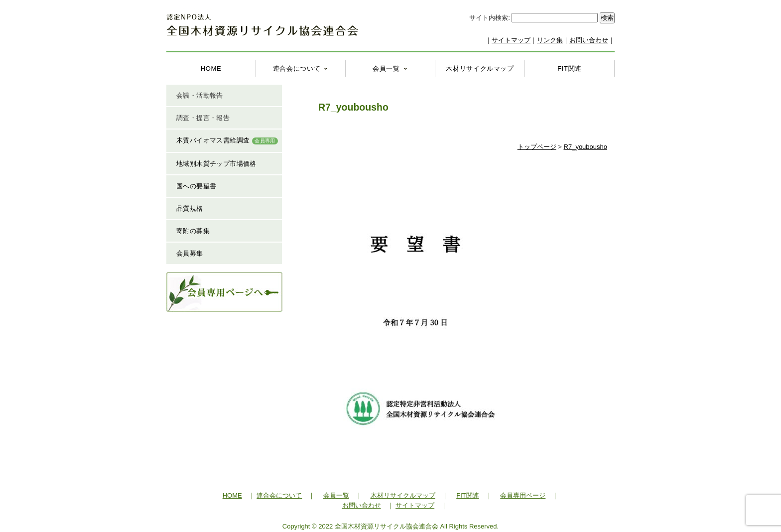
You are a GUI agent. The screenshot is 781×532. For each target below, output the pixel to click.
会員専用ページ (523, 495)
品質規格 (190, 208)
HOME (211, 68)
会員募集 (190, 253)
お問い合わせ (589, 40)
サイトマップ (511, 40)
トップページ (537, 147)
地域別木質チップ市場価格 (216, 164)
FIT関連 (570, 68)
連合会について (297, 68)
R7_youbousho (586, 147)
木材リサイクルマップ (480, 68)
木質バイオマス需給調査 (227, 140)
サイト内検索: (490, 18)
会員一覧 (386, 68)
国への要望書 (196, 186)
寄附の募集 (193, 231)
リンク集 (550, 40)
